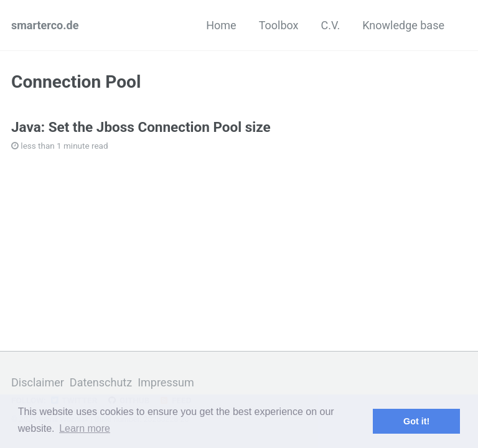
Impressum (166, 382)
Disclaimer (38, 382)
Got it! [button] (416, 421)
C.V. (331, 25)
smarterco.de (45, 25)
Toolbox (279, 25)
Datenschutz (101, 382)
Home (221, 25)
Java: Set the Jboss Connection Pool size (141, 127)
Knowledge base (403, 25)
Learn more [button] (85, 428)
